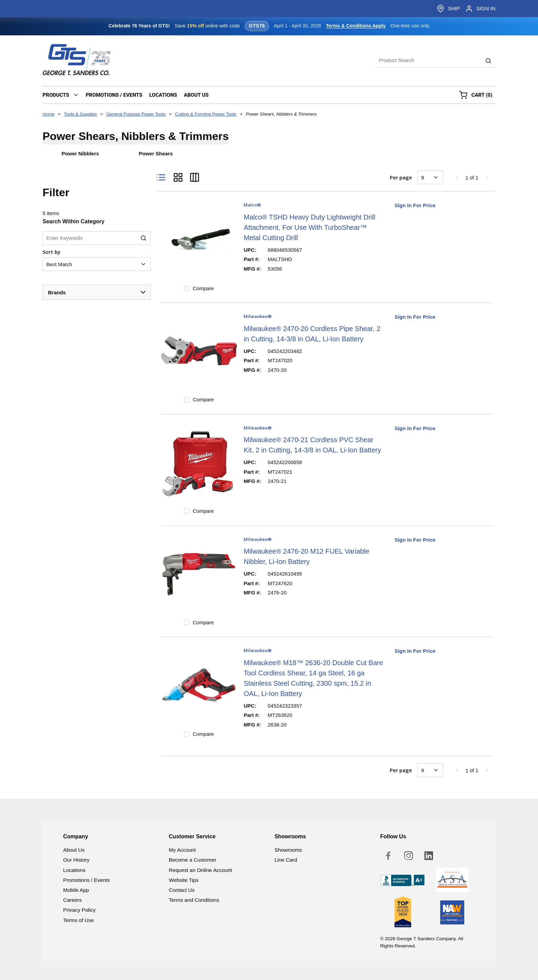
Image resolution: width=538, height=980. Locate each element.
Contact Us (182, 890)
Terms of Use (78, 920)
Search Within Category (73, 221)
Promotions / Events (86, 880)
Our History (76, 860)
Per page (401, 177)
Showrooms (288, 850)
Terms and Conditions (194, 900)
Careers (72, 900)
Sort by (51, 252)
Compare (203, 288)
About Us (74, 850)
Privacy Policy (79, 910)
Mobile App (76, 890)
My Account (182, 850)
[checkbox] (187, 288)
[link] (457, 177)
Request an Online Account (200, 870)
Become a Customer (192, 860)
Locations (74, 870)
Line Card (286, 860)
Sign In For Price (415, 205)
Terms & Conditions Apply (356, 26)
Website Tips (184, 880)
